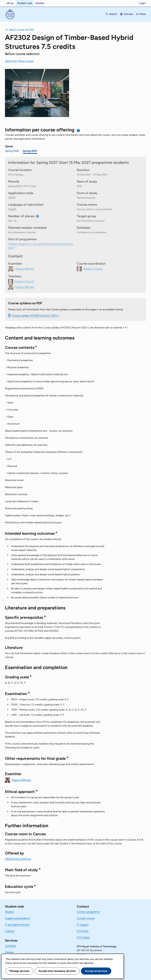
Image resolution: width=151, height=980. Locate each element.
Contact (10, 931)
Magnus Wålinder (21, 780)
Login (142, 3)
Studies (9, 912)
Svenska (128, 14)
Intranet (40, 3)
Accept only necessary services (57, 971)
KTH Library (83, 937)
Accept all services (96, 971)
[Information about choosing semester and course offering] (78, 131)
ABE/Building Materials (18, 859)
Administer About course (19, 61)
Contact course (86, 918)
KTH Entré (83, 931)
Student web (25, 3)
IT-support (83, 925)
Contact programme (88, 912)
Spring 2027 (30, 151)
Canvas (9, 952)
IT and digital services (17, 925)
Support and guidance (18, 918)
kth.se (10, 3)
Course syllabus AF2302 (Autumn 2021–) (36, 316)
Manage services (19, 971)
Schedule (10, 946)
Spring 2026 (12, 151)
